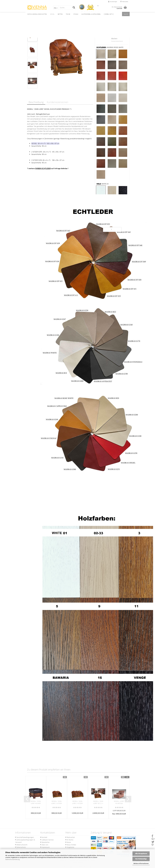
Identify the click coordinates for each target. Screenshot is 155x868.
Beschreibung (36, 102)
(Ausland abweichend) (117, 41)
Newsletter (45, 842)
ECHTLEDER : (110, 47)
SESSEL (52, 14)
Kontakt (44, 837)
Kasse (68, 842)
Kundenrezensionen (58, 102)
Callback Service (47, 840)
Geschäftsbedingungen (25, 837)
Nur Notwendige (141, 859)
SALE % (126, 14)
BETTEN (60, 14)
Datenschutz (21, 847)
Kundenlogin (113, 2)
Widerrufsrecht (21, 845)
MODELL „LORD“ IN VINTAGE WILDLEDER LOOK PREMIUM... (119, 802)
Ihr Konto (69, 840)
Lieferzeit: (100, 36)
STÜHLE (76, 14)
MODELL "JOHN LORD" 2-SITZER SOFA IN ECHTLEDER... (57, 802)
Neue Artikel (71, 845)
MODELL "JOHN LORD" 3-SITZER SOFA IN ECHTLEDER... (77, 802)
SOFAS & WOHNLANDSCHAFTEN (37, 14)
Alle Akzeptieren (141, 854)
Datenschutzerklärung (12, 859)
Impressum (45, 847)
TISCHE (68, 14)
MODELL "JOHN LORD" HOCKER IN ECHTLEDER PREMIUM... (36, 802)
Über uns (44, 845)
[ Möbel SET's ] (109, 14)
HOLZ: (103, 184)
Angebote (70, 847)
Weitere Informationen (141, 863)
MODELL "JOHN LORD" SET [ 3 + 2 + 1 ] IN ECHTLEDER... (98, 802)
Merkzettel (124, 2)
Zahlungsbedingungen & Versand (25, 841)
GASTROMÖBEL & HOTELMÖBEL (91, 14)
